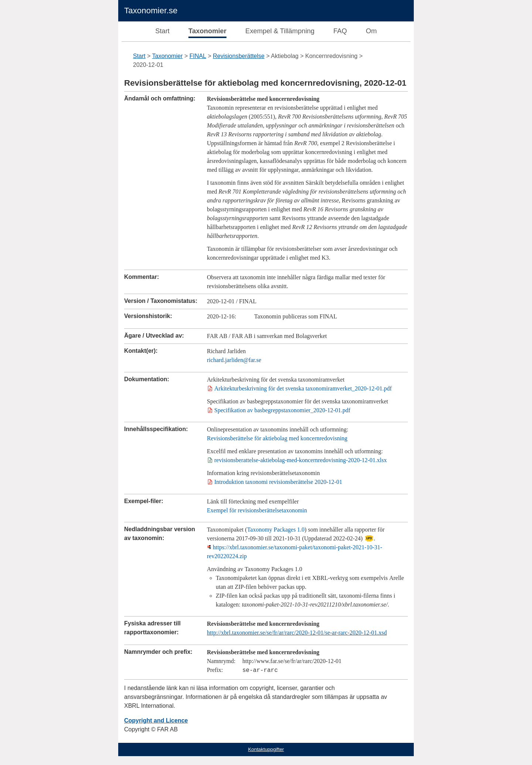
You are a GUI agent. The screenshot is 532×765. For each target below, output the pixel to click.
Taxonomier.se (151, 11)
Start (162, 31)
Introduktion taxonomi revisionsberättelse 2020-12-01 (278, 482)
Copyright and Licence (156, 720)
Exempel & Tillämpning (280, 31)
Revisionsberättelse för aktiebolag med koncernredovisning (277, 438)
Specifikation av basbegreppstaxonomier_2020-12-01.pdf (282, 410)
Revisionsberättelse (239, 56)
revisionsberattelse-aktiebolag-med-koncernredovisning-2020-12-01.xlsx (301, 460)
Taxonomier (207, 31)
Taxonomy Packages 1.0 (276, 530)
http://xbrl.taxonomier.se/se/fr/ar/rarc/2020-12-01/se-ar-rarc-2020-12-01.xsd (297, 633)
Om (371, 31)
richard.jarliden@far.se (234, 360)
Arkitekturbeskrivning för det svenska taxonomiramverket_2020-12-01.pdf (303, 388)
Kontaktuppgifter (266, 749)
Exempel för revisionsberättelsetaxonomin (257, 510)
